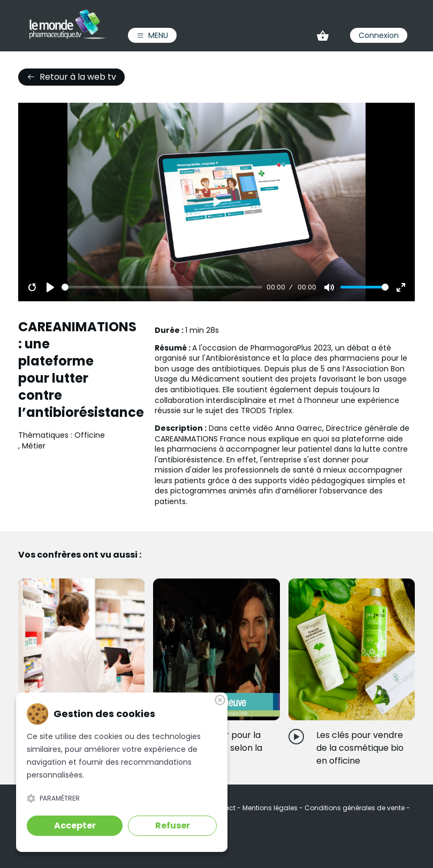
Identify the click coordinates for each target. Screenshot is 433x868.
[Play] (50, 287)
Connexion (379, 35)
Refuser (173, 825)
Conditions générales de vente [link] (355, 808)
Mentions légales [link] (271, 808)
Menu (152, 35)
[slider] (162, 287)
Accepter (75, 825)
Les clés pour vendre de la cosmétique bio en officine (360, 748)
